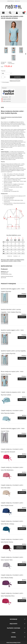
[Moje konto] (17, 13)
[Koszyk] (24, 13)
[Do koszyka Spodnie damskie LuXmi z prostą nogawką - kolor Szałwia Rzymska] (22, 317)
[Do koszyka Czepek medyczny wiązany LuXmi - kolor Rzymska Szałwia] (22, 400)
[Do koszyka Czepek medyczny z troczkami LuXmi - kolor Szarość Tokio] (22, 565)
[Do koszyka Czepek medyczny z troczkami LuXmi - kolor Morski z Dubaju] (22, 529)
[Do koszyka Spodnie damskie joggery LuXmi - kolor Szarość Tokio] (22, 436)
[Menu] (3, 13)
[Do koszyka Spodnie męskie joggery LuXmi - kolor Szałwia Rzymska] (22, 338)
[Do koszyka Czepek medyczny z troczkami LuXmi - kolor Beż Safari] (22, 493)
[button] (6, 99)
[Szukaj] (10, 13)
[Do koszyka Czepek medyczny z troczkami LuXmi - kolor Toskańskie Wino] (22, 601)
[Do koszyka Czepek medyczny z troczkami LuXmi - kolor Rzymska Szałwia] (22, 418)
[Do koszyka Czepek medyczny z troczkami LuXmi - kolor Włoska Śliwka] (22, 582)
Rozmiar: (3, 71)
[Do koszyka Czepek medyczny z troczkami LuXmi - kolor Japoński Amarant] (22, 457)
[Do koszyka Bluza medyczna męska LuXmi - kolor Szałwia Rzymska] (22, 379)
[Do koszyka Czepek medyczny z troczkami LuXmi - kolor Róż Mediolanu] (22, 475)
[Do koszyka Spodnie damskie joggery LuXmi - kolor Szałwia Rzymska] (22, 296)
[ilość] (2, 77)
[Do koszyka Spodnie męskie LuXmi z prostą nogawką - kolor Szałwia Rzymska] (22, 358)
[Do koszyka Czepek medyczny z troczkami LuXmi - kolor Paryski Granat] (22, 510)
